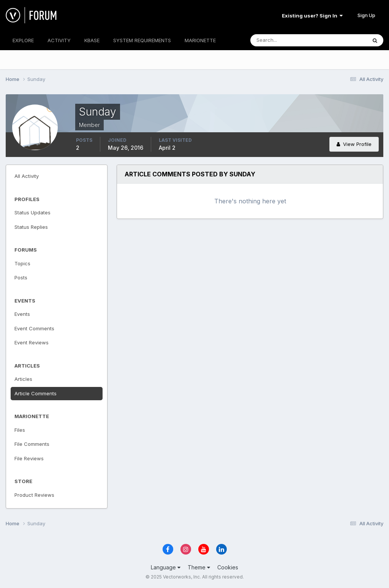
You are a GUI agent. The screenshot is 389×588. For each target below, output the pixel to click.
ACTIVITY (59, 40)
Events (22, 314)
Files (20, 430)
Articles (23, 379)
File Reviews (29, 458)
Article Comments (36, 393)
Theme (199, 567)
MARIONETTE (200, 40)
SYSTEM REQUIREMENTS (142, 40)
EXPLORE (23, 40)
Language (166, 567)
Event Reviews (32, 342)
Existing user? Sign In (312, 16)
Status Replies (31, 227)
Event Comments (34, 328)
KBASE (92, 40)
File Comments (32, 444)
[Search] (284, 40)
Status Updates (32, 212)
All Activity (27, 176)
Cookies (228, 567)
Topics (22, 263)
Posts (21, 277)
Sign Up (366, 15)
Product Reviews (34, 495)
